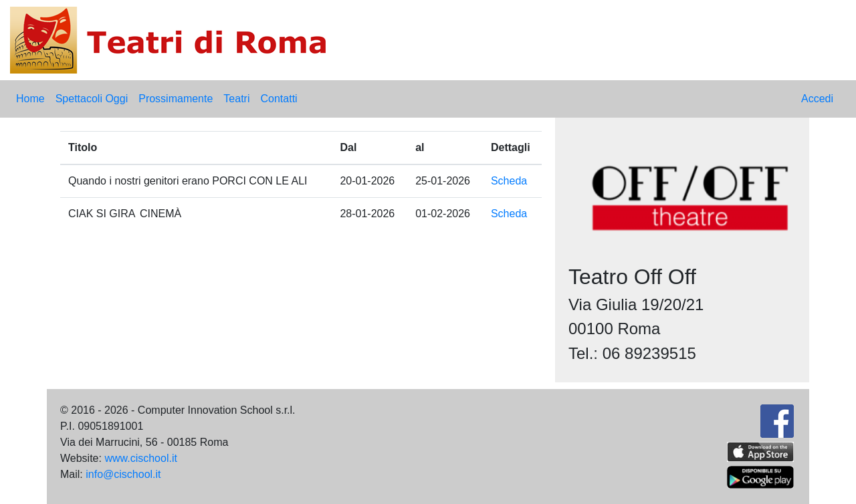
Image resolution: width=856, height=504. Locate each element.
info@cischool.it (123, 474)
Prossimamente (176, 99)
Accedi (817, 99)
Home (30, 99)
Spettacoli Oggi (92, 99)
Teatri (236, 99)
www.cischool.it (140, 458)
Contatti (279, 99)
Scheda (509, 181)
